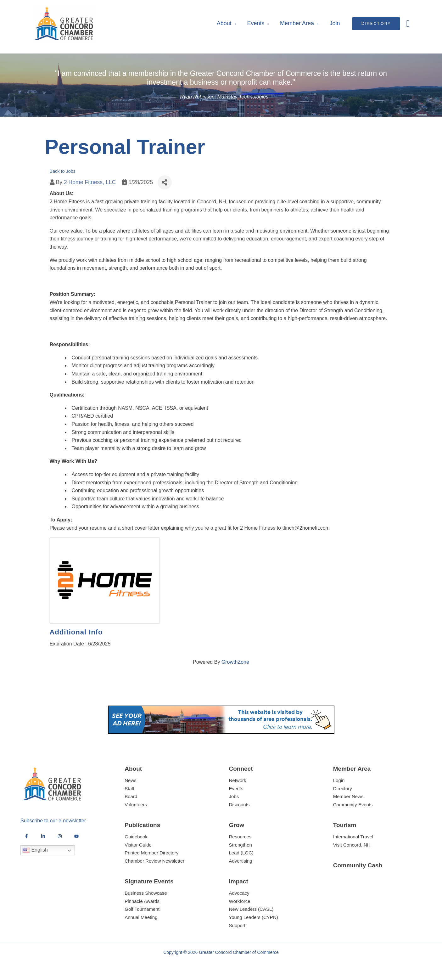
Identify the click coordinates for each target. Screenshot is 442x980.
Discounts (239, 805)
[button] (376, 24)
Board (131, 796)
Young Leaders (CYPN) (254, 917)
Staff (129, 789)
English (35, 850)
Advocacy (239, 893)
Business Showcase (146, 893)
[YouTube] (76, 836)
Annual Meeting (141, 917)
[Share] (165, 182)
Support (237, 925)
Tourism (345, 825)
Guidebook (136, 837)
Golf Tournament (142, 909)
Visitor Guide (138, 845)
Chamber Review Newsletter (154, 861)
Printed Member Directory (151, 853)
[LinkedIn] (43, 836)
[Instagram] (60, 836)
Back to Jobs (63, 171)
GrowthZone (235, 662)
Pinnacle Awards (142, 901)
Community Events (353, 805)
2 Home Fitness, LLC (90, 182)
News (131, 780)
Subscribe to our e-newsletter (53, 821)
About (224, 23)
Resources (240, 837)
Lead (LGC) (241, 853)
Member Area (297, 23)
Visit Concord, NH (352, 845)
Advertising (241, 861)
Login (339, 780)
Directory (343, 789)
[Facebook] (26, 836)
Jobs (234, 796)
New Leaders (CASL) (251, 909)
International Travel (353, 837)
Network (238, 780)
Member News (348, 796)
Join (335, 23)
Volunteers (136, 805)
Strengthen (241, 845)
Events (256, 23)
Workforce (240, 901)
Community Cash (358, 865)
